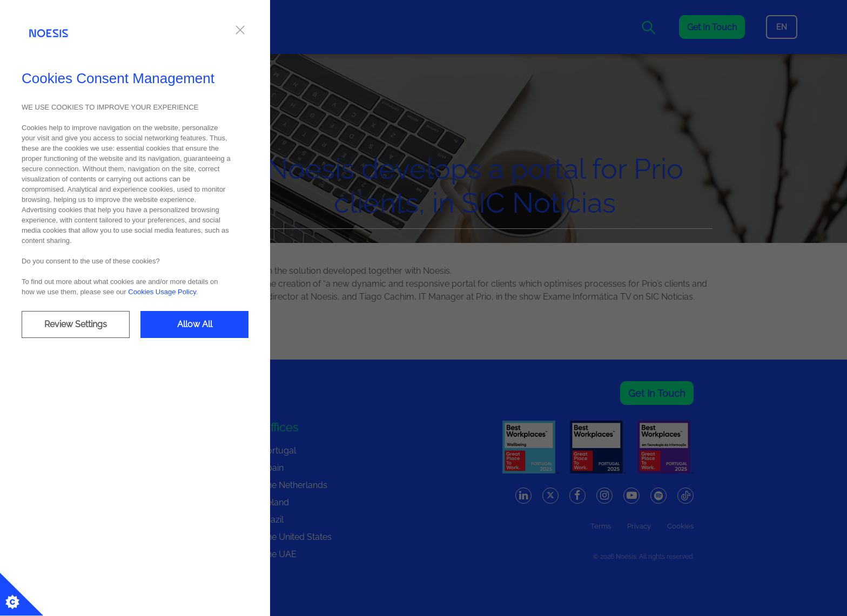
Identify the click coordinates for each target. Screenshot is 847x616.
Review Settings (76, 324)
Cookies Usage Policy (162, 292)
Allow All (195, 324)
